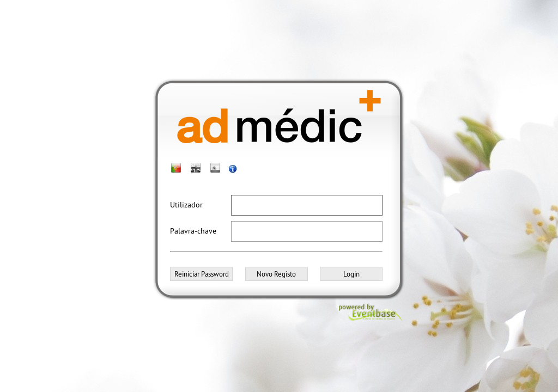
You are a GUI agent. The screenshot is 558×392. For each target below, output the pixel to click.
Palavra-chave (193, 231)
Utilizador (186, 205)
